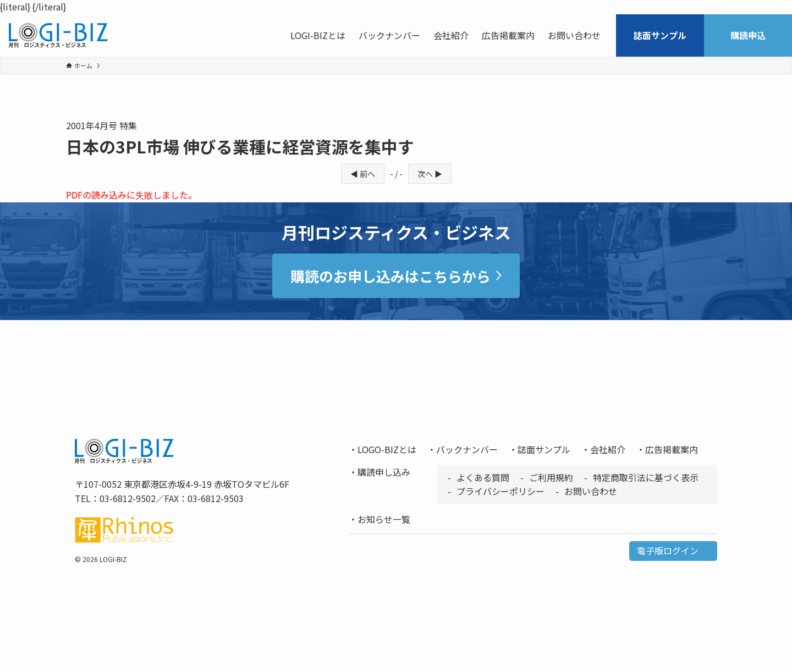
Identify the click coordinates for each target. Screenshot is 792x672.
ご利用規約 (551, 477)
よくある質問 (483, 477)
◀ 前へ (363, 174)
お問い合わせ (591, 491)
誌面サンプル (544, 449)
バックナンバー (467, 449)
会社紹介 (608, 449)
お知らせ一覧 (384, 519)
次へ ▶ (430, 174)
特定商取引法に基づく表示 (646, 477)
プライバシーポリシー (501, 491)
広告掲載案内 (672, 449)
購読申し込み (384, 472)
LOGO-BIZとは (387, 449)
